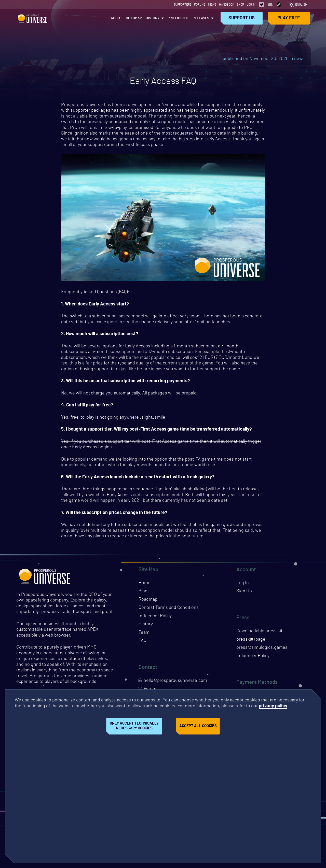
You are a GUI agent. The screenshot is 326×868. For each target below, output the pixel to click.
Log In (251, 5)
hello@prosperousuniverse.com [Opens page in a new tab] (173, 681)
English (301, 5)
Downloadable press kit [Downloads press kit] (259, 631)
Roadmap (134, 18)
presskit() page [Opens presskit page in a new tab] (251, 639)
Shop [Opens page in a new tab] (240, 5)
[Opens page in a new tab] (262, 5)
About (116, 18)
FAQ (142, 641)
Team (144, 632)
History (153, 18)
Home (145, 583)
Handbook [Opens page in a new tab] (227, 5)
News (212, 5)
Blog (143, 591)
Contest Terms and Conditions (169, 608)
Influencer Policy (155, 616)
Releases (201, 18)
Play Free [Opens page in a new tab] (289, 18)
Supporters (182, 5)
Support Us (242, 18)
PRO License (178, 18)
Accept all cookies (198, 726)
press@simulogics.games (262, 648)
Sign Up (244, 591)
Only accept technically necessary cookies (134, 726)
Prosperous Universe (33, 18)
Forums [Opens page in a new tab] (200, 5)
